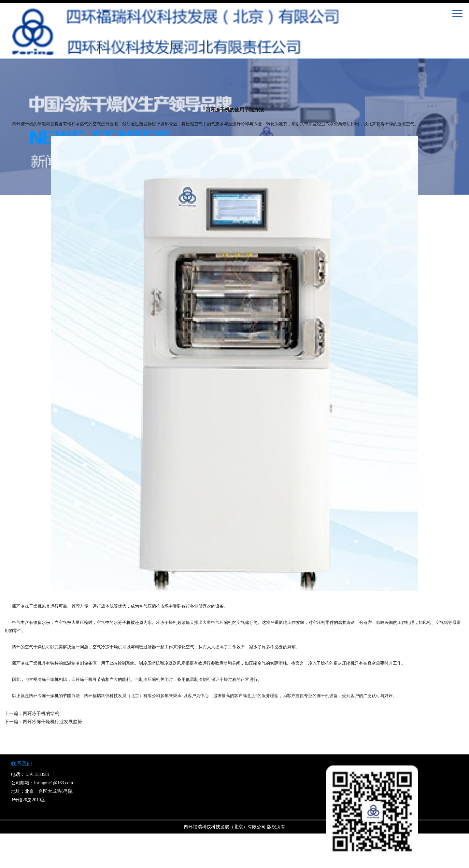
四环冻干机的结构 (41, 714)
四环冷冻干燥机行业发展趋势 (52, 722)
